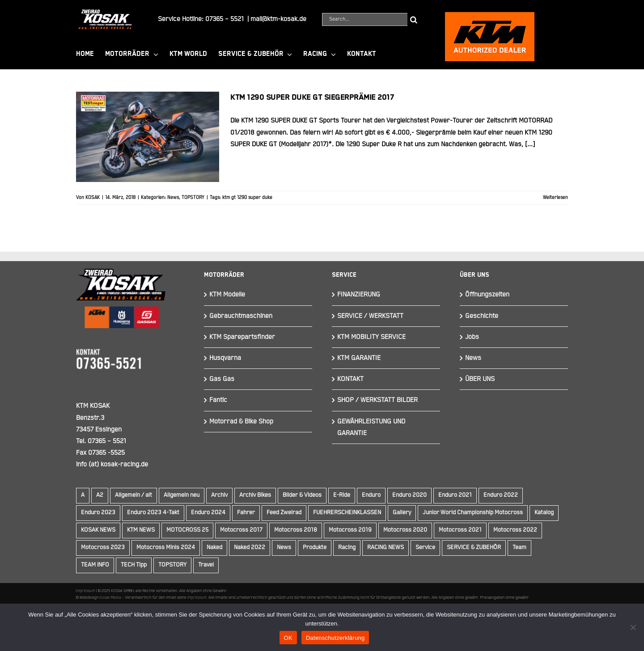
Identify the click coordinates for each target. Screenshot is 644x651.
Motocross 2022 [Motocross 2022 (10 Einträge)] (515, 530)
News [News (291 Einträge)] (284, 547)
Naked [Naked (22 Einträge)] (214, 547)
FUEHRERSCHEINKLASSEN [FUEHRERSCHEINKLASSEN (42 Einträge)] (347, 513)
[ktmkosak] (490, 16)
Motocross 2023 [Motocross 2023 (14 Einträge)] (103, 547)
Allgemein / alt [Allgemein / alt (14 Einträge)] (133, 495)
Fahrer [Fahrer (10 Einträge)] (246, 513)
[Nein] (633, 627)
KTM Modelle (227, 294)
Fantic (218, 400)
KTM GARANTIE (359, 358)
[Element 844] (105, 13)
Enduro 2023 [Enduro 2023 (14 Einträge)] (98, 513)
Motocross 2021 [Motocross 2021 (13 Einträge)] (460, 530)
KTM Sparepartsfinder (242, 337)
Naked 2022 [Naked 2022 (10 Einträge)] (250, 547)
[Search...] (365, 19)
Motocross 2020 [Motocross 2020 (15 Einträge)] (405, 530)
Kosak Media (110, 597)
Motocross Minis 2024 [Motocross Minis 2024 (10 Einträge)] (166, 547)
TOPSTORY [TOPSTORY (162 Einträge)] (172, 565)
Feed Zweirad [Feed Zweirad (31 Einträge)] (284, 513)
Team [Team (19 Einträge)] (519, 547)
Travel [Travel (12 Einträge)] (206, 565)
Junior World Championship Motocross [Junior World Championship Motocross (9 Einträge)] (473, 513)
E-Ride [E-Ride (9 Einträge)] (342, 495)
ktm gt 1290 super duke (247, 198)
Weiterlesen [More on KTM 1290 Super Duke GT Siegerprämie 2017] (555, 198)
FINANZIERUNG (359, 294)
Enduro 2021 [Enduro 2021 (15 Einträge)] (455, 495)
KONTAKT (350, 379)
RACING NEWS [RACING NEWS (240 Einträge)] (386, 547)
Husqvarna (225, 358)
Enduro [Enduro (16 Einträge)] (371, 495)
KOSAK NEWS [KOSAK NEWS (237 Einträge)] (98, 530)
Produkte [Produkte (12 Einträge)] (315, 547)
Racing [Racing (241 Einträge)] (347, 547)
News (173, 198)
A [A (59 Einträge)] (83, 495)
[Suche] (414, 19)
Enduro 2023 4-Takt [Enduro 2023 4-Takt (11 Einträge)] (153, 513)
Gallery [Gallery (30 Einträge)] (402, 513)
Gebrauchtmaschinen (241, 316)
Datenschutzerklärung (335, 638)
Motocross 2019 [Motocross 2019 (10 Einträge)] (350, 530)
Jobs (472, 337)
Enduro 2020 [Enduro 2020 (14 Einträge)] (409, 495)
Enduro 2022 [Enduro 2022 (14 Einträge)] (501, 495)
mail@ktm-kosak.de (278, 19)
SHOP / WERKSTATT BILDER (377, 400)
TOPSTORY (193, 198)
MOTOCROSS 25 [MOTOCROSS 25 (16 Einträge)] (187, 530)
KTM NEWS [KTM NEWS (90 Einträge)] (141, 530)
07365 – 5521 (225, 19)
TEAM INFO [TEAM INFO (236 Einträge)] (95, 565)
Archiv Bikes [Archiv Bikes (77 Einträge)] (255, 495)
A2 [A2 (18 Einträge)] (100, 495)
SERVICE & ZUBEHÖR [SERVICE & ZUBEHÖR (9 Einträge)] (474, 547)
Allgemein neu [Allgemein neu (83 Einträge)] (182, 495)
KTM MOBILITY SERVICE (371, 337)
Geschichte (482, 316)
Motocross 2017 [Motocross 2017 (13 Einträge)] (241, 530)
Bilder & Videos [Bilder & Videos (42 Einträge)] (302, 495)
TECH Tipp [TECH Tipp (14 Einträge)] (134, 565)
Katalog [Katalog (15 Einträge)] (544, 513)
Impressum (86, 591)
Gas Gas (222, 379)
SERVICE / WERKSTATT (370, 316)
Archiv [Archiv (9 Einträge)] (219, 495)
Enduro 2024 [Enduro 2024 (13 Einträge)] (208, 513)
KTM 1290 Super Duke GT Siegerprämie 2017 (312, 97)
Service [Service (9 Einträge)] (425, 547)
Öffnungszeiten (487, 294)
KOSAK (93, 198)
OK (288, 638)
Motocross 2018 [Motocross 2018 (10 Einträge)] (296, 530)
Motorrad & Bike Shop (241, 421)
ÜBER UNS (480, 379)
